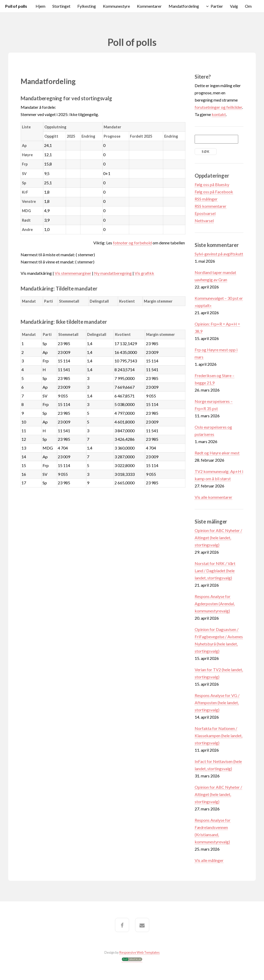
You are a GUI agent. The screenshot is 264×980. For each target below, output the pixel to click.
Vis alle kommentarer (213, 497)
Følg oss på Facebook (214, 192)
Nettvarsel (204, 221)
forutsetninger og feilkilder (218, 107)
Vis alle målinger (209, 860)
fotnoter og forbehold (132, 243)
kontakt (219, 114)
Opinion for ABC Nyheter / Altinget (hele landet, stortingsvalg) (218, 538)
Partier (217, 6)
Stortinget (61, 6)
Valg (234, 6)
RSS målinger (206, 199)
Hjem (40, 6)
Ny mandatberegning (113, 273)
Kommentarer (149, 6)
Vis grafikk (144, 273)
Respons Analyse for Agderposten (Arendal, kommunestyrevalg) (215, 604)
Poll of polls (16, 6)
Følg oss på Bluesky (212, 184)
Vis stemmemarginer (73, 273)
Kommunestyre (116, 6)
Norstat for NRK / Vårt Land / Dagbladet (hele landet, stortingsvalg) (215, 571)
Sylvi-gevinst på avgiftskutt (219, 254)
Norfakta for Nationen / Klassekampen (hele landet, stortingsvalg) (218, 736)
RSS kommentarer (211, 206)
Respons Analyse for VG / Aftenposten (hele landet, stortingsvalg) (217, 703)
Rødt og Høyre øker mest (217, 453)
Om (248, 6)
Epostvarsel (205, 213)
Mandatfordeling (184, 6)
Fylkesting (87, 6)
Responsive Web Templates (139, 952)
